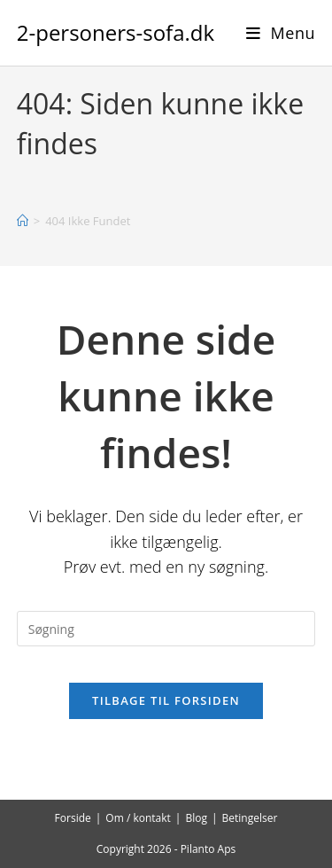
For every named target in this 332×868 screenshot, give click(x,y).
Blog (196, 818)
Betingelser (250, 818)
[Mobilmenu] (281, 33)
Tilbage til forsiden (166, 700)
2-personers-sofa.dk (116, 32)
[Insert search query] (166, 629)
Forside (73, 818)
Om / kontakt (138, 818)
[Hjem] (23, 221)
